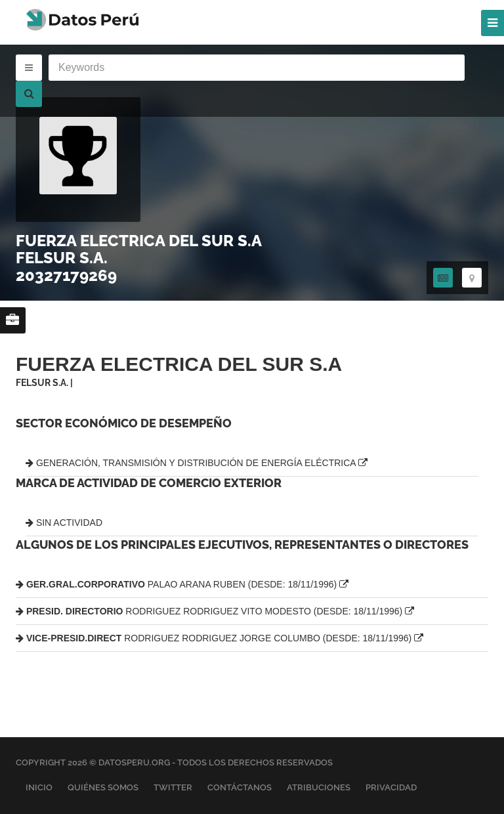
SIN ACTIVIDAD (64, 523)
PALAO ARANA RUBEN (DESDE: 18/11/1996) (182, 584)
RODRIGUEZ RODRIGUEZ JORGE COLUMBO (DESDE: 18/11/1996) (220, 638)
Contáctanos (240, 787)
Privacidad (391, 787)
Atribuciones (319, 787)
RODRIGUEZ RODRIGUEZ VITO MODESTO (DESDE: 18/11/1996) (215, 611)
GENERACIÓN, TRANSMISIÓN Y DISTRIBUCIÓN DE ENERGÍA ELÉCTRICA (197, 463)
